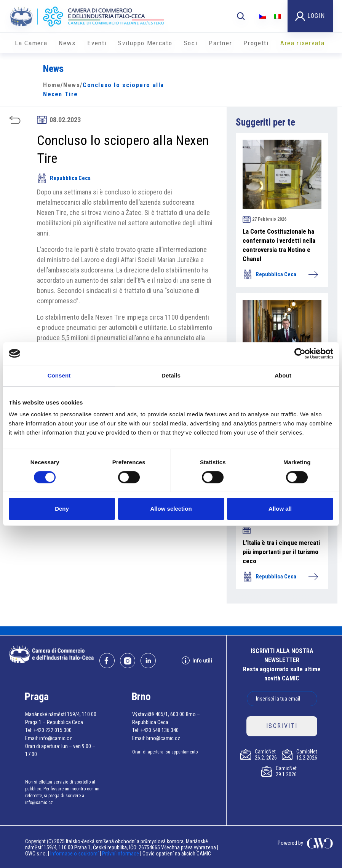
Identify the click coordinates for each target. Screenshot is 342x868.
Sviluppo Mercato (145, 43)
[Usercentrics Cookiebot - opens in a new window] (300, 354)
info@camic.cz (56, 738)
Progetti (256, 43)
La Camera (31, 43)
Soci (191, 43)
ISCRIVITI (282, 726)
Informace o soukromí (75, 854)
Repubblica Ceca (64, 178)
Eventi (97, 43)
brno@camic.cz (163, 738)
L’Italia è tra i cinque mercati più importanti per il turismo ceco (281, 552)
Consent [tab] (59, 375)
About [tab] (283, 375)
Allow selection (171, 509)
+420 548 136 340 (160, 730)
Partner (220, 43)
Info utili (197, 660)
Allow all (280, 509)
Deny (62, 509)
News (67, 43)
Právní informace (121, 854)
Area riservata (303, 43)
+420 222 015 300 (53, 730)
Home (52, 85)
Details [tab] (171, 375)
